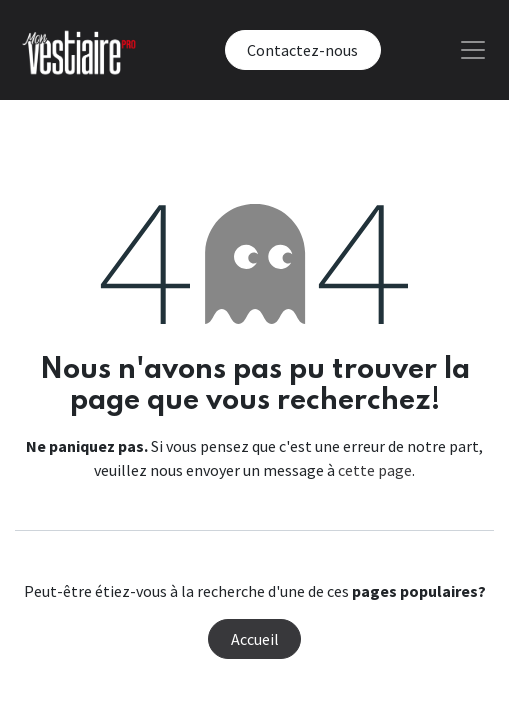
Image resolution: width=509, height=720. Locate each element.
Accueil (255, 639)
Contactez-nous (302, 50)
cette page (375, 470)
